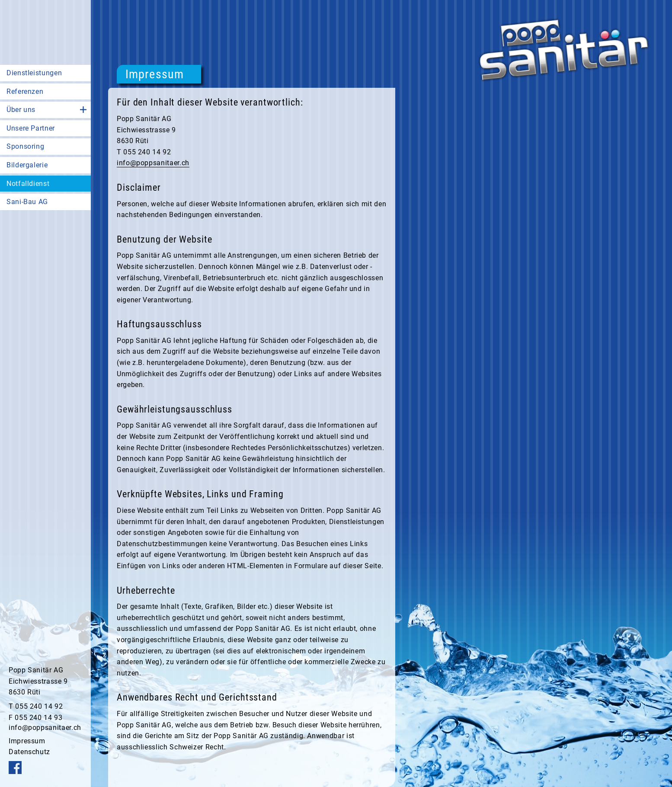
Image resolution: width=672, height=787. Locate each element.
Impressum (27, 741)
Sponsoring (25, 146)
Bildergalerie (27, 165)
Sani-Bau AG (27, 202)
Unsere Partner (31, 128)
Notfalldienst (28, 184)
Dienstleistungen (34, 73)
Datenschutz (29, 752)
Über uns (21, 110)
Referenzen (25, 91)
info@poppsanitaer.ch (45, 728)
